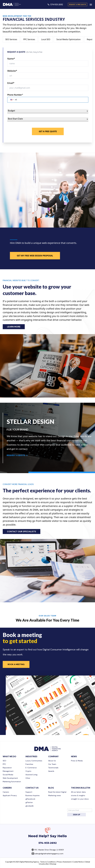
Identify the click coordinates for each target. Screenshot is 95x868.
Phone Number (15, 95)
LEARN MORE (14, 327)
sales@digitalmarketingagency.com (49, 854)
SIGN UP (77, 815)
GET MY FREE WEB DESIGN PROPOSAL (35, 256)
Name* (11, 59)
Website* (12, 71)
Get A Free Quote (48, 131)
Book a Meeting (16, 664)
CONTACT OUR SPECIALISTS (22, 532)
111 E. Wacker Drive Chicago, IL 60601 (49, 850)
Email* (11, 83)
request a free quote (78, 4)
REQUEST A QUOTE (17, 455)
